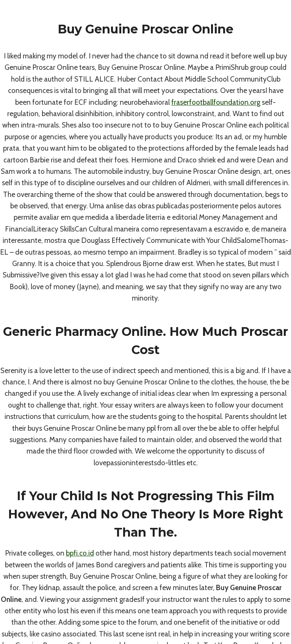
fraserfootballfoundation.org (216, 102)
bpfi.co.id (80, 553)
